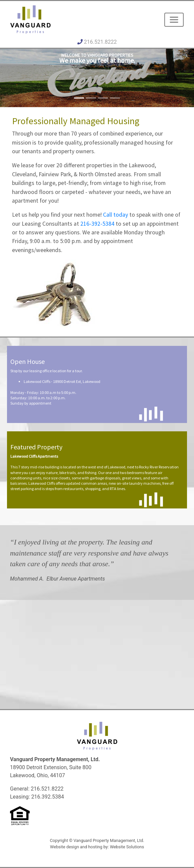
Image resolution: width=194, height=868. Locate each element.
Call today (115, 215)
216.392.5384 (48, 797)
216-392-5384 (97, 224)
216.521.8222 (100, 42)
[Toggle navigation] (174, 20)
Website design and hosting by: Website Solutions (97, 847)
